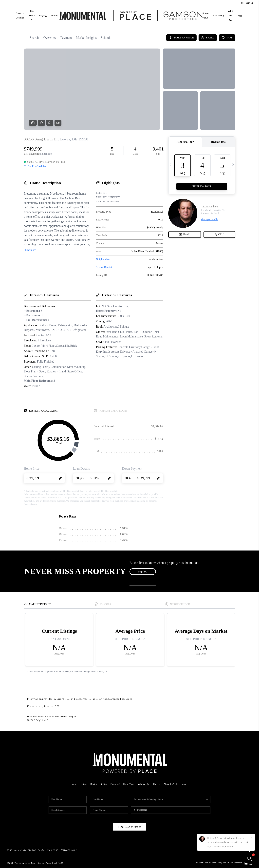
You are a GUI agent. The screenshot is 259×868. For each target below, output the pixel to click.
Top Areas (44, 12)
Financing (210, 12)
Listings (81, 777)
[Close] (252, 837)
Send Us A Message (129, 819)
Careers (158, 777)
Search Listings (24, 12)
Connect (187, 777)
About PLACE (172, 777)
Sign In (247, 3)
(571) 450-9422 (69, 843)
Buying (59, 12)
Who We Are (226, 12)
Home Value (194, 12)
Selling (71, 12)
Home (71, 777)
